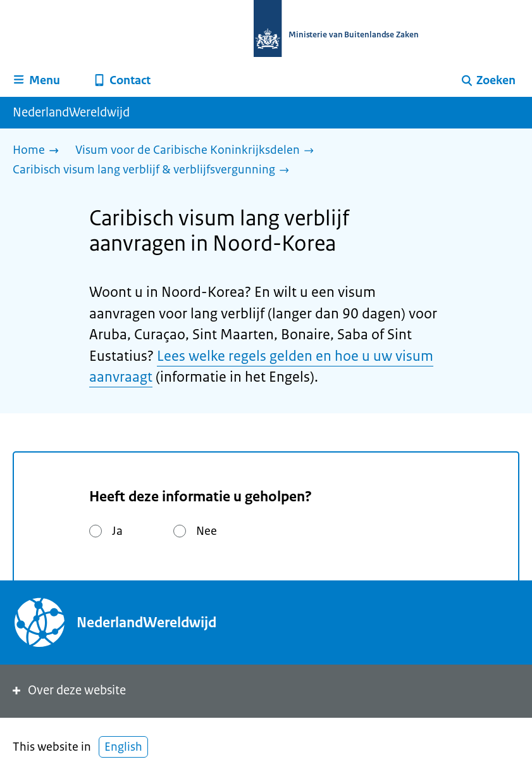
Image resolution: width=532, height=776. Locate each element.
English (123, 747)
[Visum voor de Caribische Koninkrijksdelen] (198, 151)
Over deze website (68, 690)
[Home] (39, 151)
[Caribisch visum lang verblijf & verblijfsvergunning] (154, 171)
